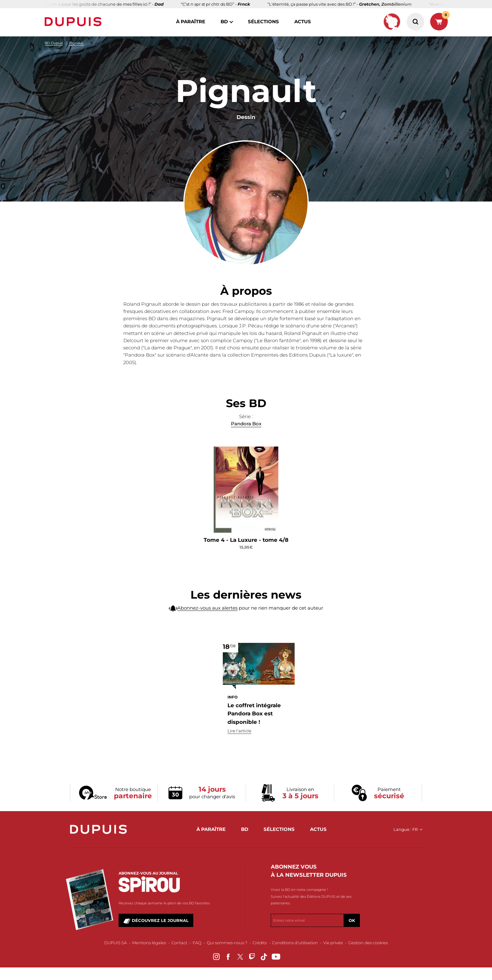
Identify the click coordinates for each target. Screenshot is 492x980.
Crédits (260, 943)
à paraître (191, 22)
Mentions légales (149, 943)
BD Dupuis (54, 43)
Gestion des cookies (368, 943)
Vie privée (333, 943)
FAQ (197, 943)
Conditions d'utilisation (295, 943)
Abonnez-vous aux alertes (207, 622)
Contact (179, 943)
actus (303, 22)
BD (224, 22)
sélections (263, 22)
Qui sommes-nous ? (227, 943)
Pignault (76, 43)
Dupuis (74, 22)
